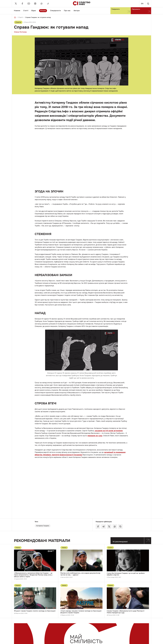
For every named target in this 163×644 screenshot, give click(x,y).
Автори (77, 11)
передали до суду (95, 436)
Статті (26, 11)
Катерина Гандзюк (43, 526)
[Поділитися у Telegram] (104, 527)
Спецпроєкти (55, 11)
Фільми (43, 11)
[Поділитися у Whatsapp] (115, 527)
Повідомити (121, 11)
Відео (34, 11)
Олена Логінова (20, 32)
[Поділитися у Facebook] (98, 527)
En (141, 4)
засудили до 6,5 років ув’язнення (109, 431)
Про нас (67, 11)
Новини (17, 11)
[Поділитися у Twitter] (109, 527)
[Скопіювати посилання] (120, 527)
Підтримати (141, 11)
